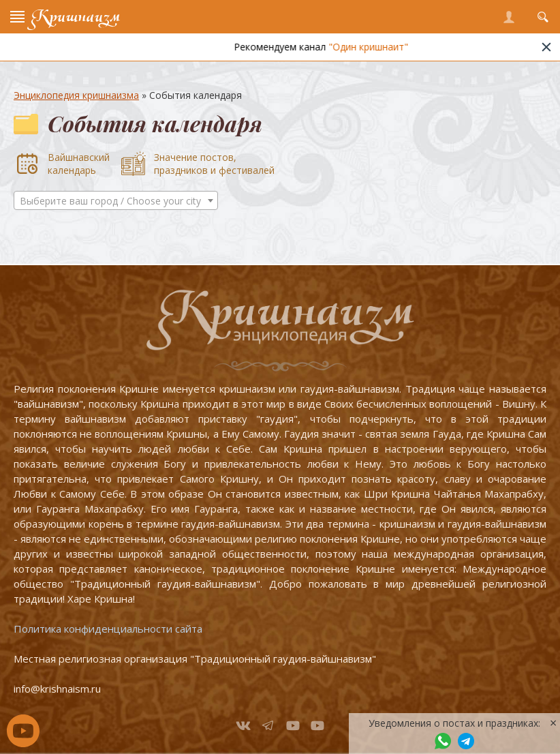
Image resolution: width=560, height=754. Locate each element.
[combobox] (116, 200)
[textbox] (116, 201)
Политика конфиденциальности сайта (108, 629)
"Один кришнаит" (378, 47)
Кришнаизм (76, 17)
